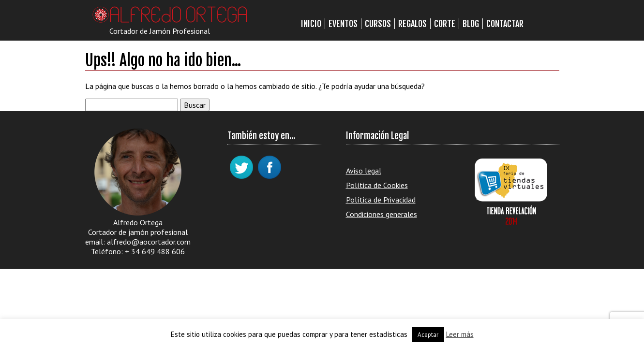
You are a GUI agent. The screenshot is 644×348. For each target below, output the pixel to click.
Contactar (505, 24)
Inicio (311, 24)
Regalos (412, 24)
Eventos (343, 24)
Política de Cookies (377, 185)
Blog (471, 24)
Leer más (460, 334)
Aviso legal (364, 171)
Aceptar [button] (428, 335)
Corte (445, 24)
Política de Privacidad (381, 200)
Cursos (378, 24)
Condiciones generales (382, 214)
